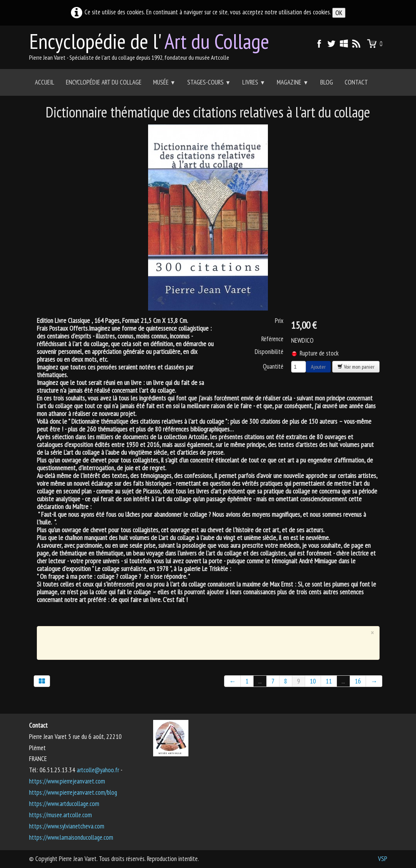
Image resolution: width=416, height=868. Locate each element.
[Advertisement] (202, 641)
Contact (356, 82)
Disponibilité (269, 352)
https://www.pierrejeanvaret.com (67, 781)
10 (313, 681)
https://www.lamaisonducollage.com (71, 837)
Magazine (293, 82)
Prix (279, 321)
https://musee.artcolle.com (60, 815)
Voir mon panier (356, 367)
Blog (327, 82)
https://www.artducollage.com (64, 804)
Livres (254, 82)
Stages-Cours (209, 82)
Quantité (273, 366)
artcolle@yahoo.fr (98, 770)
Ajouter (318, 367)
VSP (383, 859)
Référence (272, 339)
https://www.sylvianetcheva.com (67, 826)
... (260, 681)
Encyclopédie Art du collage (104, 82)
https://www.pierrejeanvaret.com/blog (73, 792)
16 (358, 681)
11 (329, 681)
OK (339, 13)
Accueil (45, 82)
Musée (164, 82)
